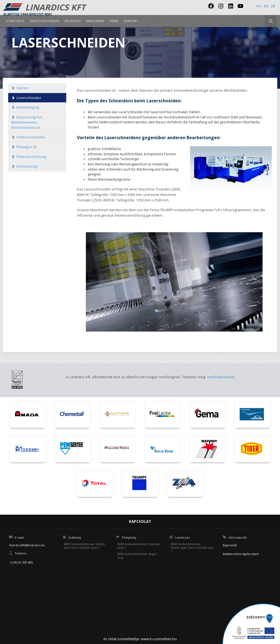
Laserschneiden (26, 98)
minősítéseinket (221, 377)
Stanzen (20, 88)
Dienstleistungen (44, 21)
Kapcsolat (230, 545)
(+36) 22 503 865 (22, 562)
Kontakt (131, 21)
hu (259, 6)
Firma (114, 21)
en (266, 6)
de (273, 6)
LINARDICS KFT (44, 9)
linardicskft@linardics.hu (27, 545)
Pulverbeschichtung (29, 157)
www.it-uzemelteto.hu (159, 639)
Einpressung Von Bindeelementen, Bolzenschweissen (27, 122)
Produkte (73, 21)
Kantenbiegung (25, 107)
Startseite (15, 21)
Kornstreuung (24, 166)
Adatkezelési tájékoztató (241, 554)
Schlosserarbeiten (28, 137)
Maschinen (95, 21)
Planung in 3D (24, 147)
